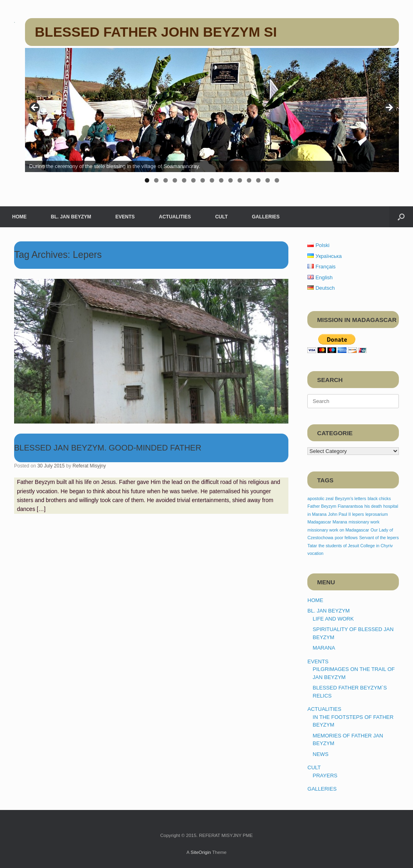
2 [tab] (156, 180)
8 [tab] (212, 180)
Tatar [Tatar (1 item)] (312, 546)
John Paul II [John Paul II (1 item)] (339, 514)
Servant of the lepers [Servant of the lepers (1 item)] (379, 538)
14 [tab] (268, 180)
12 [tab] (249, 180)
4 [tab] (175, 180)
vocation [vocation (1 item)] (315, 553)
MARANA (324, 648)
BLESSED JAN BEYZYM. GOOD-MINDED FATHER (108, 448)
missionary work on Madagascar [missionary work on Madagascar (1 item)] (338, 530)
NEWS (320, 754)
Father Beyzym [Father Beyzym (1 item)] (322, 506)
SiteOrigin (201, 852)
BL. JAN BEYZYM (71, 217)
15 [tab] (277, 180)
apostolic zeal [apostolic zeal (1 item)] (320, 498)
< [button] (35, 108)
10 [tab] (230, 180)
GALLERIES (266, 217)
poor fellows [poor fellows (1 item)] (346, 538)
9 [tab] (221, 180)
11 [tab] (240, 180)
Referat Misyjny (89, 466)
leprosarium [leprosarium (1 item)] (377, 514)
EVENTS (125, 217)
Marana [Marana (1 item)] (340, 522)
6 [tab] (193, 180)
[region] (212, 118)
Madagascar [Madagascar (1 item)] (319, 522)
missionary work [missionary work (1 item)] (364, 522)
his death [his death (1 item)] (373, 506)
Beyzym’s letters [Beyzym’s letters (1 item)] (351, 498)
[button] (401, 217)
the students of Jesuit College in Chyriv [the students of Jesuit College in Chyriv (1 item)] (356, 546)
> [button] (389, 108)
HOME (19, 217)
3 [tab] (166, 180)
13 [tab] (258, 180)
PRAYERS (325, 776)
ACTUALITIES (175, 217)
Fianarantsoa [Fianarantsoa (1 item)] (350, 506)
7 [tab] (203, 180)
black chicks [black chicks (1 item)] (379, 498)
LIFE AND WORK (333, 619)
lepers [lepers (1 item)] (358, 514)
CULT (221, 217)
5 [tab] (184, 180)
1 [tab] (147, 180)
